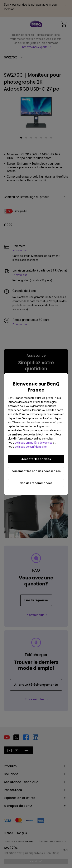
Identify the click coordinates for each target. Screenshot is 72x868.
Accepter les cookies (36, 459)
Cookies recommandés (36, 483)
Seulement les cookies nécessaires (36, 471)
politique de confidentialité (31, 447)
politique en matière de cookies (34, 443)
